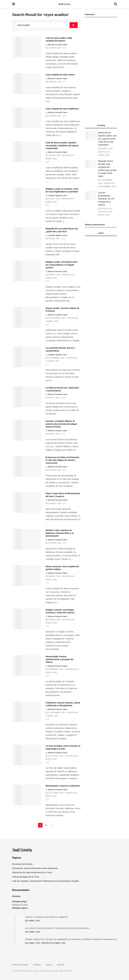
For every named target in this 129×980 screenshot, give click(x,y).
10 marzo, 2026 (53, 543)
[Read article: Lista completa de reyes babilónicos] (27, 118)
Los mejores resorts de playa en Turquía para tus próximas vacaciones (57, 928)
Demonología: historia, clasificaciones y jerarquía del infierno (59, 659)
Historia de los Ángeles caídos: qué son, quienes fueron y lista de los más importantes (107, 139)
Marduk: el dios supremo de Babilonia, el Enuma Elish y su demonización (60, 533)
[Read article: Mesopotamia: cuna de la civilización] (27, 795)
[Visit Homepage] (64, 4)
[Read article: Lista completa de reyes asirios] (27, 84)
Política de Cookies (20, 965)
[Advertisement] (101, 70)
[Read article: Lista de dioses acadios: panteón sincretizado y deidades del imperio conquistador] (27, 152)
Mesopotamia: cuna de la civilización (63, 786)
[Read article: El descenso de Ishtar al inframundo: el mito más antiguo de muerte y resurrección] (27, 466)
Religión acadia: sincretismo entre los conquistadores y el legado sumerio (62, 265)
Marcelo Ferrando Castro (58, 45)
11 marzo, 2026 (53, 48)
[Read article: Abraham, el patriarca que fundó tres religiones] (18, 920)
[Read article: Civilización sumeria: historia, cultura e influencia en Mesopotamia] (27, 712)
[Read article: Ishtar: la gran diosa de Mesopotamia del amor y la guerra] (27, 502)
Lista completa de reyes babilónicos (62, 109)
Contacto (37, 965)
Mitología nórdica (20, 905)
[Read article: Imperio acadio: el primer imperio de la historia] (27, 317)
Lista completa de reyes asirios (60, 75)
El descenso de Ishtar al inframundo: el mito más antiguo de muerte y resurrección (63, 460)
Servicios (61, 965)
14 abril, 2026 (53, 434)
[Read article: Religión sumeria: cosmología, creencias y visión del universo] (27, 619)
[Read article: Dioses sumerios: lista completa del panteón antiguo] (27, 576)
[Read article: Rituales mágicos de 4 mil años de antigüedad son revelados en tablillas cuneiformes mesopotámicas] (18, 942)
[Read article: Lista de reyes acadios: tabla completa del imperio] (27, 47)
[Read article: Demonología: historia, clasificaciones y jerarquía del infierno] (27, 666)
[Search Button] (115, 4)
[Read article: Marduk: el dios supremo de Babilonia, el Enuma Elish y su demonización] (27, 539)
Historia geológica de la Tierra (26, 877)
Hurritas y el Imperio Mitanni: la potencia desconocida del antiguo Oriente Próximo (61, 424)
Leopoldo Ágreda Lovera (58, 196)
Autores (49, 965)
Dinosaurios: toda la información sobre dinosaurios (35, 868)
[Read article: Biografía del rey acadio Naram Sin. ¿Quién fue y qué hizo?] (27, 238)
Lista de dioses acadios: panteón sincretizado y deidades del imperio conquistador (62, 145)
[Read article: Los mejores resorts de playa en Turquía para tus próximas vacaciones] (18, 931)
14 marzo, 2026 (53, 470)
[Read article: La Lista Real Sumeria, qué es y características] (27, 357)
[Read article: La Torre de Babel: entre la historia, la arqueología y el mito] (27, 755)
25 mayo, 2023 (53, 239)
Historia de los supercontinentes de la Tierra (32, 872)
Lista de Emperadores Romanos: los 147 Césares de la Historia (106, 199)
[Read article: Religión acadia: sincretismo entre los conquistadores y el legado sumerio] (27, 271)
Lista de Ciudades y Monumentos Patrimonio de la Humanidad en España (46, 881)
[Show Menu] (14, 4)
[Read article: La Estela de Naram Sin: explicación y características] (27, 397)
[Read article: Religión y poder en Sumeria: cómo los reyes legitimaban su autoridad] (27, 198)
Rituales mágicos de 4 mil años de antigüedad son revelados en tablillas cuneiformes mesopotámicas (71, 939)
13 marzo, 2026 (53, 503)
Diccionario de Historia (22, 864)
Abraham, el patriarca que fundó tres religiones (46, 917)
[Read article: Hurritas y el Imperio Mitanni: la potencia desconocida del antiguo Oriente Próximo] (27, 430)
